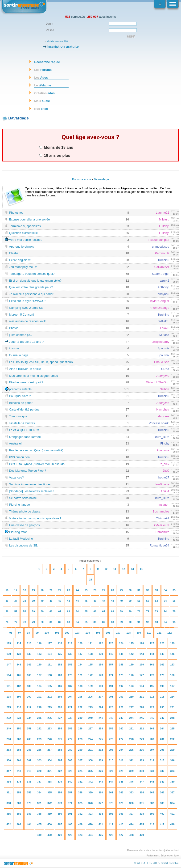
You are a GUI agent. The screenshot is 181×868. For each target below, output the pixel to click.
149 (29, 665)
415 (142, 824)
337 (39, 782)
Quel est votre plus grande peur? (31, 287)
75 (174, 611)
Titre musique (18, 416)
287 (49, 750)
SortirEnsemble (170, 863)
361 (111, 792)
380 (132, 803)
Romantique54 (159, 545)
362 (121, 792)
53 (156, 601)
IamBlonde (162, 484)
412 (111, 824)
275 (101, 739)
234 (29, 718)
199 (19, 697)
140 (111, 654)
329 (132, 771)
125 (132, 643)
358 (80, 792)
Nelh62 (164, 389)
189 (90, 686)
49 (121, 601)
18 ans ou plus (55, 155)
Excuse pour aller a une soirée (29, 219)
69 (121, 611)
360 (101, 792)
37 (16, 601)
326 (101, 771)
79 (33, 622)
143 (142, 654)
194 (142, 686)
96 (11, 633)
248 (172, 718)
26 (95, 590)
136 (70, 654)
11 (115, 569)
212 (152, 697)
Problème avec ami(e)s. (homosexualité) (36, 450)
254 (60, 728)
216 (19, 707)
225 (111, 707)
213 (162, 697)
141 (121, 654)
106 (108, 633)
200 (29, 697)
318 (19, 771)
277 (121, 739)
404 (29, 824)
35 (174, 590)
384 (172, 803)
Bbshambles (161, 511)
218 (39, 707)
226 (121, 707)
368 (8, 803)
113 (8, 643)
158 (121, 665)
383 (162, 803)
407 (60, 824)
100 (47, 633)
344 (111, 782)
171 (80, 675)
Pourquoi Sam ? (20, 396)
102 (67, 633)
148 (19, 665)
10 (106, 569)
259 (111, 728)
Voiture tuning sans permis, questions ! (35, 518)
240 (90, 718)
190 (101, 686)
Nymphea (163, 409)
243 (121, 718)
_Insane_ (163, 505)
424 (90, 835)
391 (70, 814)
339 (60, 782)
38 (25, 601)
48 (112, 601)
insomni (14, 348)
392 (80, 814)
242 (111, 718)
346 (132, 782)
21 (51, 590)
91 (139, 622)
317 (8, 771)
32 (148, 590)
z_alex (165, 464)
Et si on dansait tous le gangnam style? (35, 281)
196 (162, 686)
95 (174, 622)
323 (70, 771)
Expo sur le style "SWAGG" (27, 301)
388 (39, 814)
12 (123, 569)
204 (70, 697)
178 (152, 675)
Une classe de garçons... (26, 525)
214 (172, 697)
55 (174, 601)
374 (70, 803)
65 (86, 611)
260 (121, 728)
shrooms (163, 416)
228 (142, 707)
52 (148, 601)
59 (33, 611)
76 (7, 622)
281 (162, 739)
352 (19, 792)
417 (162, 824)
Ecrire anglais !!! (20, 260)
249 (8, 728)
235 (39, 718)
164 (8, 675)
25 (86, 590)
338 (49, 782)
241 (101, 718)
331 (152, 771)
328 (121, 771)
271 (60, 739)
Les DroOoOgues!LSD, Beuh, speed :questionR (41, 362)
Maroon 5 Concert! (21, 315)
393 (90, 814)
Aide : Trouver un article (25, 369)
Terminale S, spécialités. (25, 226)
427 (121, 835)
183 (29, 686)
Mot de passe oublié (57, 41)
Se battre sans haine (23, 498)
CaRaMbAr (162, 267)
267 (19, 739)
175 (121, 675)
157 (111, 665)
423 (80, 835)
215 (8, 707)
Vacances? (16, 477)
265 (172, 728)
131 (19, 654)
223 (90, 707)
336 (29, 782)
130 (8, 654)
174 (111, 675)
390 (60, 814)
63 (69, 611)
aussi (42, 101)
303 (39, 760)
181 (8, 686)
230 (162, 707)
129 (172, 643)
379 (121, 803)
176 (132, 675)
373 (60, 803)
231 (172, 707)
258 (101, 728)
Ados (41, 78)
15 (90, 580)
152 (60, 665)
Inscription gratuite (63, 46)
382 (152, 803)
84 (77, 622)
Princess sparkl (159, 423)
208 (111, 697)
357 (70, 792)
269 (39, 739)
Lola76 (165, 328)
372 (49, 803)
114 (19, 643)
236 (49, 718)
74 (165, 611)
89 (121, 622)
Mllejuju (164, 219)
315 (162, 760)
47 (104, 601)
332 (162, 771)
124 (121, 643)
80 (42, 622)
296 (142, 750)
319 (29, 771)
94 (165, 622)
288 (60, 750)
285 (29, 750)
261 (132, 728)
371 (39, 803)
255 (70, 728)
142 (132, 654)
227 (132, 707)
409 (80, 824)
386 (19, 814)
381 (142, 803)
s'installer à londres (22, 423)
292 (101, 750)
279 (142, 739)
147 (8, 665)
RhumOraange (159, 308)
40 (42, 601)
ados (44, 93)
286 (39, 750)
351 (8, 792)
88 (112, 622)
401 (172, 814)
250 (19, 728)
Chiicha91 (162, 518)
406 (49, 824)
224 (101, 707)
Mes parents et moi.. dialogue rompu (33, 376)
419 (39, 835)
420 (49, 835)
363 (132, 792)
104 (88, 633)
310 (111, 760)
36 (7, 601)
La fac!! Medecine (21, 539)
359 (90, 792)
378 (111, 803)
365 (152, 792)
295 (132, 750)
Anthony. (163, 287)
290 (80, 750)
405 (39, 824)
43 (69, 601)
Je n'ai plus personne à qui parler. (31, 294)
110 (149, 633)
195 (152, 686)
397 (132, 814)
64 (77, 611)
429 (142, 835)
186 (60, 686)
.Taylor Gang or (159, 301)
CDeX (165, 369)
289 (70, 750)
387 (29, 814)
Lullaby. (164, 226)
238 (70, 718)
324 (80, 771)
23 (69, 590)
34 (165, 590)
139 (101, 654)
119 (70, 643)
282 (172, 739)
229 (152, 707)
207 (101, 697)
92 (148, 622)
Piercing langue (19, 505)
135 (60, 654)
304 (49, 760)
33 (156, 590)
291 (90, 750)
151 (49, 665)
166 (29, 675)
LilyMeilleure (161, 525)
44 (77, 601)
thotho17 (163, 477)
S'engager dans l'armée (25, 437)
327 (111, 771)
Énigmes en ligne (170, 856)
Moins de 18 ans (56, 147)
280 (152, 739)
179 (162, 675)
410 (90, 824)
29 (121, 590)
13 (132, 569)
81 (51, 622)
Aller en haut (172, 850)
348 (152, 782)
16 (7, 590)
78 (25, 622)
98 (28, 633)
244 (132, 718)
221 (70, 707)
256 (80, 728)
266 (8, 739)
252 (39, 728)
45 (86, 601)
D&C (166, 471)
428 (132, 835)
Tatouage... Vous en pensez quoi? (32, 274)
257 (90, 728)
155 (90, 665)
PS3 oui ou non (19, 457)
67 (104, 611)
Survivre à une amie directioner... (31, 484)
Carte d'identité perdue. (25, 409)
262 (142, 728)
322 (60, 771)
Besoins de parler (21, 403)
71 (139, 611)
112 (169, 633)
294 (121, 750)
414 (132, 824)
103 (77, 633)
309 (101, 760)
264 (162, 728)
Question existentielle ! (24, 233)
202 (49, 697)
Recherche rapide (47, 62)
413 (121, 824)
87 (104, 622)
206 (90, 697)
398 (142, 814)
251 (29, 728)
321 (49, 771)
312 (132, 760)
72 (148, 611)
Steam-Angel (160, 274)
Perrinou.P (162, 253)
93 (156, 622)
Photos (14, 328)
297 (152, 750)
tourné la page (19, 355)
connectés (75, 17)
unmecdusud (161, 247)
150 (39, 665)
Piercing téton (18, 532)
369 (19, 803)
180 (172, 675)
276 (111, 739)
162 (162, 665)
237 (60, 718)
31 (139, 590)
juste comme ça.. (20, 335)
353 (29, 792)
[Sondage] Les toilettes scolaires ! (31, 491)
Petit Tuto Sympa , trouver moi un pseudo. (37, 464)
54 (165, 601)
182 (19, 686)
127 (152, 643)
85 (86, 622)
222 (80, 707)
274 (90, 739)
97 (20, 633)
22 (60, 590)
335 (19, 782)
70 (130, 611)
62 (60, 611)
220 (60, 707)
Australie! (15, 443)
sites (41, 109)
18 (25, 590)
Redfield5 (163, 321)
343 (101, 782)
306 (70, 760)
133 (39, 654)
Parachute (162, 532)
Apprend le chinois (21, 247)
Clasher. (14, 253)
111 (159, 633)
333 (172, 771)
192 (121, 686)
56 (7, 611)
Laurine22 (162, 213)
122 (101, 643)
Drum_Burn (162, 437)
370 (29, 803)
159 (132, 665)
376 (90, 803)
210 (132, 697)
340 (70, 782)
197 (172, 686)
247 (162, 718)
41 (51, 601)
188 (80, 686)
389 (49, 814)
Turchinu (163, 260)
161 (152, 665)
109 (139, 633)
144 (152, 654)
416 (152, 824)
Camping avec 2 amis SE (26, 308)
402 (8, 824)
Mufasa (164, 335)
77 (16, 622)
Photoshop (16, 213)
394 (101, 814)
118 (60, 643)
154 (80, 665)
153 (70, 665)
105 (98, 633)
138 (90, 654)
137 (80, 654)
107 (118, 633)
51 (139, 601)
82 (60, 622)
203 (60, 697)
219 (49, 707)
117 (49, 643)
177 (142, 675)
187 (70, 686)
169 (60, 675)
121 (90, 643)
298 (162, 750)
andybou (163, 294)
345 (121, 782)
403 (19, 824)
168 (49, 675)
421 (60, 835)
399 (152, 814)
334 (8, 782)
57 (16, 611)
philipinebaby (160, 342)
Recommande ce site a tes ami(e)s (146, 850)
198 (8, 697)
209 (121, 697)
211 (142, 697)
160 (142, 665)
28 (112, 590)
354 (39, 792)
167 (39, 675)
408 (70, 824)
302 (29, 760)
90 (130, 622)
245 (142, 718)
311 (121, 760)
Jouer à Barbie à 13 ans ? (26, 342)
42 (60, 601)
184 (39, 686)
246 (152, 718)
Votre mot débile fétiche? (26, 240)
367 (172, 792)
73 (156, 611)
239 (80, 718)
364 (142, 792)
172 (90, 675)
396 (121, 814)
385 (8, 814)
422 (70, 835)
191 (111, 686)
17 (16, 590)
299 (172, 750)
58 (25, 611)
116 (39, 643)
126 (142, 643)
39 (33, 601)
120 (80, 643)
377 (101, 803)
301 (19, 760)
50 (130, 601)
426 (111, 835)
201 (39, 697)
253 (49, 728)
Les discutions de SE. (23, 545)
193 (132, 686)
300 (8, 760)
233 (19, 718)
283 (8, 750)
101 (57, 633)
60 (42, 611)
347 (142, 782)
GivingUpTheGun (158, 382)
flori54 (165, 491)
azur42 (165, 281)
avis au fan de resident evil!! (28, 321)
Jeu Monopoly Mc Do (23, 267)
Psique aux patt (159, 240)
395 (111, 814)
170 (70, 675)
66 (95, 611)
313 (142, 760)
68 (112, 611)
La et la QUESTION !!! (24, 430)
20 (42, 590)
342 (90, 782)
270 (49, 739)
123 (111, 643)
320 (39, 771)
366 (162, 792)
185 (49, 686)
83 (69, 622)
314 (152, 760)
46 (95, 601)
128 (162, 643)
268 (29, 739)
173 (101, 675)
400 (162, 814)
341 (80, 782)
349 (162, 782)
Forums (43, 70)
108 (128, 633)
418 (172, 824)
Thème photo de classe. (25, 511)
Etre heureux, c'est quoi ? (26, 382)
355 (49, 792)
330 (142, 771)
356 (60, 792)
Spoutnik (163, 348)
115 (29, 643)
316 (172, 760)
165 (19, 675)
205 (80, 697)
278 (132, 739)
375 (80, 803)
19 (33, 590)
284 (19, 750)
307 (80, 760)
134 (49, 654)
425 (101, 835)
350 (172, 782)
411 (101, 824)
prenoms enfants (20, 389)
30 (130, 590)
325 (90, 771)
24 (77, 590)
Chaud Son (162, 362)
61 (51, 611)
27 (104, 590)
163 (172, 665)
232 (8, 718)
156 (101, 665)
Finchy (165, 443)
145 (162, 654)
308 (90, 760)
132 (29, 654)
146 (172, 654)
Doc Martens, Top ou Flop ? (27, 471)
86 (95, 622)
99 (37, 633)
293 (111, 750)
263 (152, 728)
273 (80, 739)
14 (141, 569)
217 (29, 707)
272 (70, 739)
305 (60, 760)
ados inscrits (101, 17)
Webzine (43, 85)
